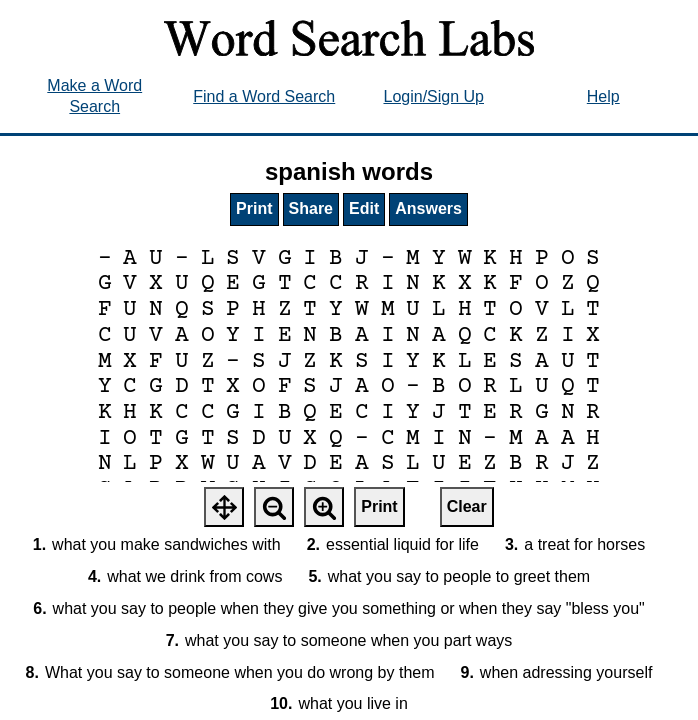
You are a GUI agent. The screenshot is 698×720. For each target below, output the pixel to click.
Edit (364, 208)
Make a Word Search (94, 96)
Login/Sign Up (433, 96)
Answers (428, 208)
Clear (467, 506)
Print (254, 208)
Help (603, 96)
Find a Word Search (264, 96)
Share (311, 208)
